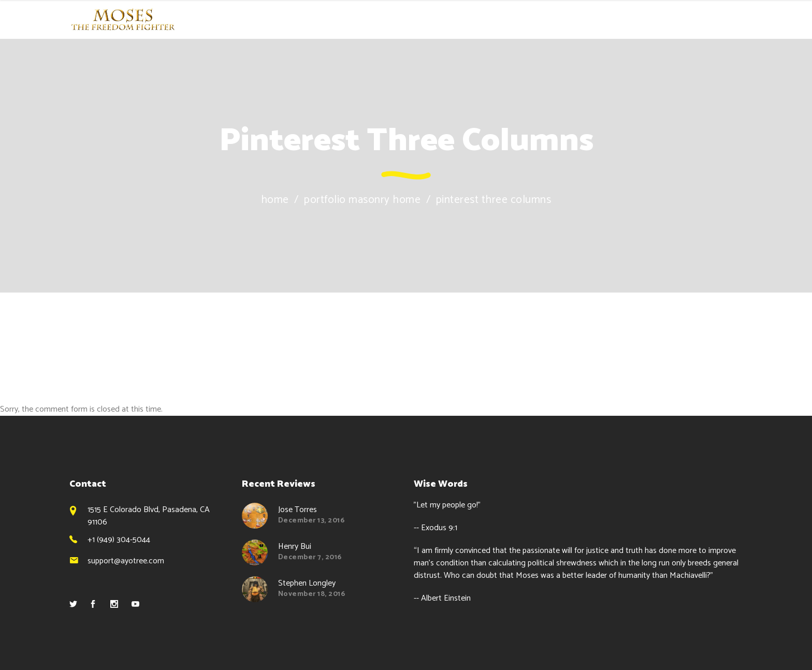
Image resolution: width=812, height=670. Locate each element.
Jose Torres (298, 510)
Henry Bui (295, 547)
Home (275, 200)
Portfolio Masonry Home (362, 200)
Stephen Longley (307, 583)
